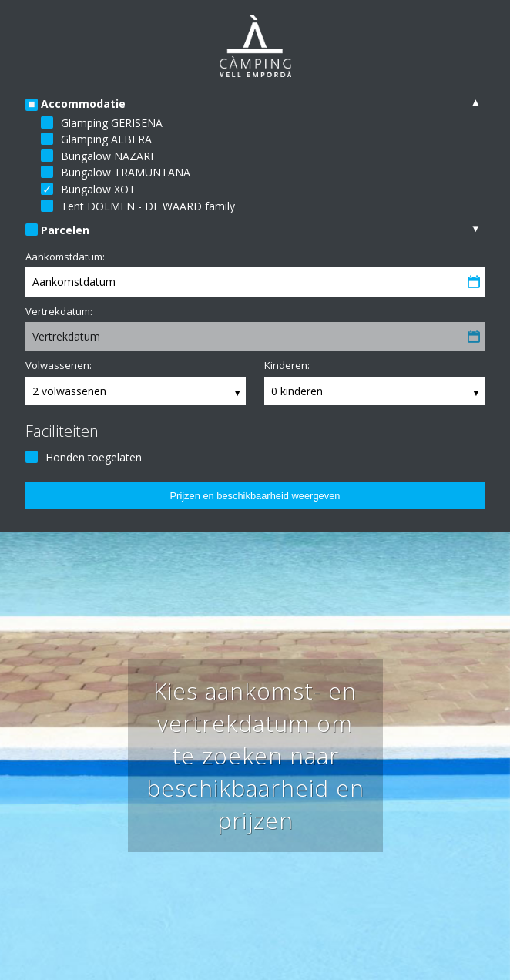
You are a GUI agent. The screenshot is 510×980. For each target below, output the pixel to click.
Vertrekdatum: (59, 311)
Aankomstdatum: (65, 257)
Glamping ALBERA (106, 139)
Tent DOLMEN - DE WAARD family (148, 206)
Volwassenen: (59, 365)
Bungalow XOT (98, 189)
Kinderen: (287, 365)
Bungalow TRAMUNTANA (126, 172)
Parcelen (65, 230)
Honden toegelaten (94, 457)
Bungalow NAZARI (107, 156)
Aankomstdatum (74, 282)
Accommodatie (83, 104)
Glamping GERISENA (112, 123)
